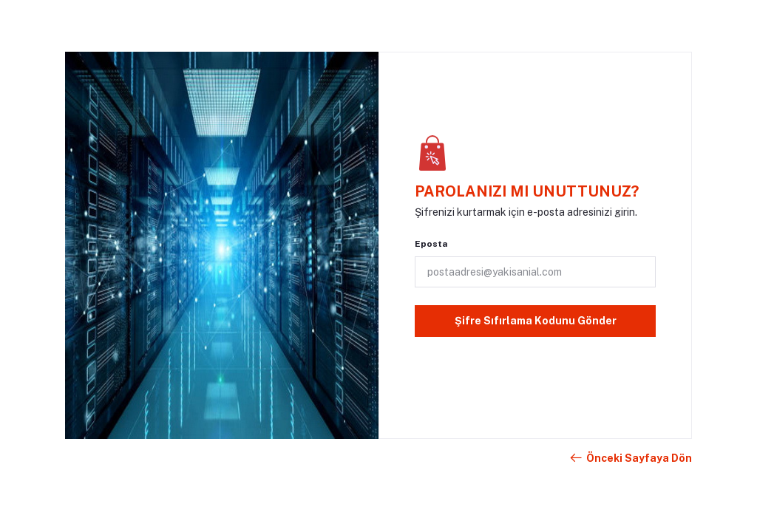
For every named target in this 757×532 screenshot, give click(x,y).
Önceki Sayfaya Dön (630, 458)
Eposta (431, 244)
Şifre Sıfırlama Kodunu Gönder (536, 321)
